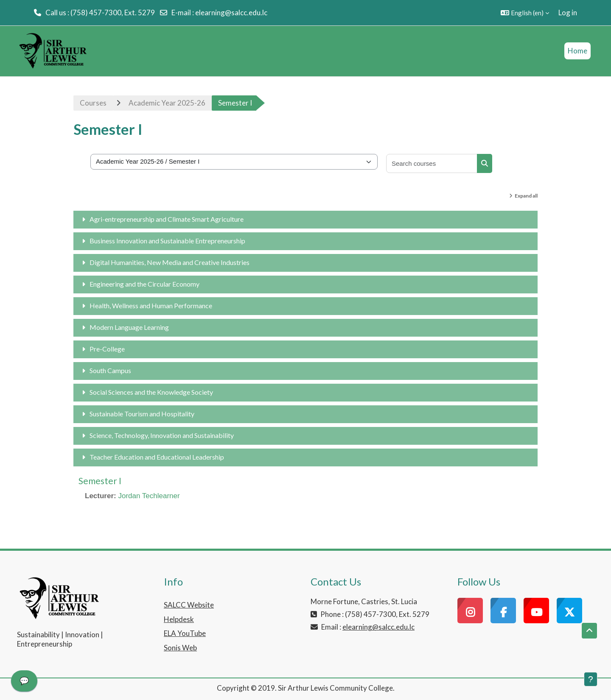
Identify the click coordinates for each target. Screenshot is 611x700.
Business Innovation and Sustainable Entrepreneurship (167, 241)
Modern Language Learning (129, 327)
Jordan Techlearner (149, 496)
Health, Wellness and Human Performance (151, 305)
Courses (93, 103)
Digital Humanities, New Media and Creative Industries (170, 262)
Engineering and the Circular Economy (144, 284)
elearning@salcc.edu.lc (231, 13)
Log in (568, 13)
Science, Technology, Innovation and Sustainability (162, 435)
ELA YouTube (185, 633)
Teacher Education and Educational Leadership (157, 457)
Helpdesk (179, 619)
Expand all (526, 196)
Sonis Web (180, 648)
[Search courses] (432, 163)
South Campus (110, 370)
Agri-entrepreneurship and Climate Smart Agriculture (167, 219)
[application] (24, 683)
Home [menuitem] (577, 51)
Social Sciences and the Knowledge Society (151, 392)
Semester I (100, 481)
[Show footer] (591, 679)
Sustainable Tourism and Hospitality (142, 414)
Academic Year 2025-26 (167, 103)
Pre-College (107, 349)
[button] (525, 13)
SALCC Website (189, 605)
